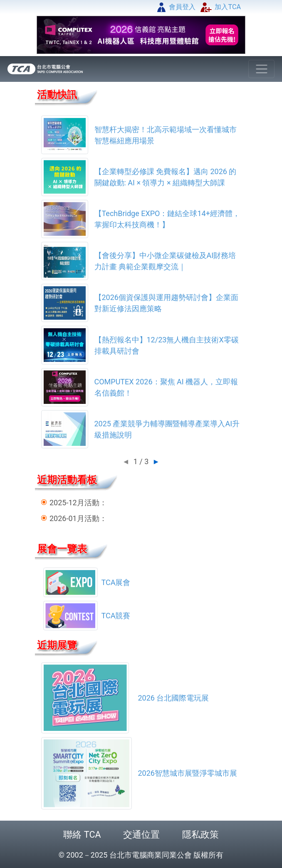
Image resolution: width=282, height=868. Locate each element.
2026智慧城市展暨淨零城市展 (188, 773)
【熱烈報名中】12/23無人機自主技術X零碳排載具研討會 (167, 345)
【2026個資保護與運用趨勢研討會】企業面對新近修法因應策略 (166, 303)
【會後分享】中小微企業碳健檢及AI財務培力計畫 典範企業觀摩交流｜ (165, 261)
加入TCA (221, 7)
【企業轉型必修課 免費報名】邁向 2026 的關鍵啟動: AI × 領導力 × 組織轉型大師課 (166, 177)
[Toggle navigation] (261, 69)
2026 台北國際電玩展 (174, 698)
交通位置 (141, 835)
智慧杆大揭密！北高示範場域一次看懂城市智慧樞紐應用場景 (166, 135)
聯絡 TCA (82, 835)
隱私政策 (200, 835)
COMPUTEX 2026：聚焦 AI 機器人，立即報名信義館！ (166, 387)
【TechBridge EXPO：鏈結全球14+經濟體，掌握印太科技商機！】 (167, 219)
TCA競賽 (116, 616)
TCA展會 (116, 582)
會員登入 (176, 7)
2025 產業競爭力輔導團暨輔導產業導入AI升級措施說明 (167, 429)
